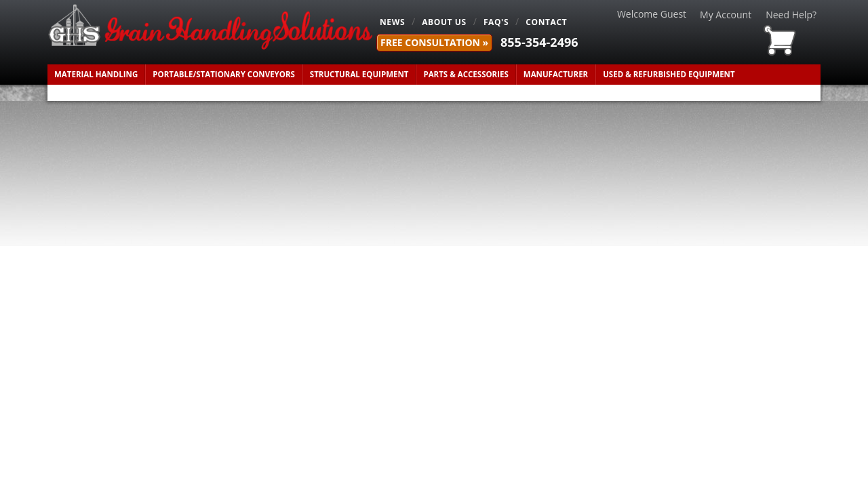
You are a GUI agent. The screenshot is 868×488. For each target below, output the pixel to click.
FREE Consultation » (434, 42)
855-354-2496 (539, 42)
